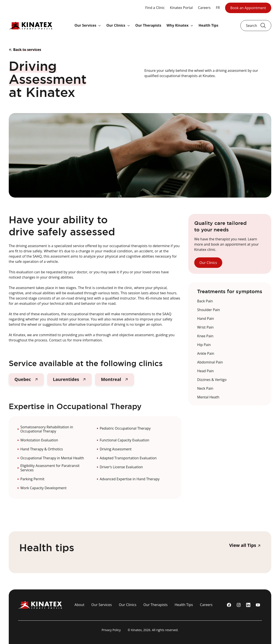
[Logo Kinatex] (31, 25)
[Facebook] (229, 605)
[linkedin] (248, 605)
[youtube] (258, 605)
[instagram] (239, 605)
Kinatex (136, 630)
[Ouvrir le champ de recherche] (256, 26)
